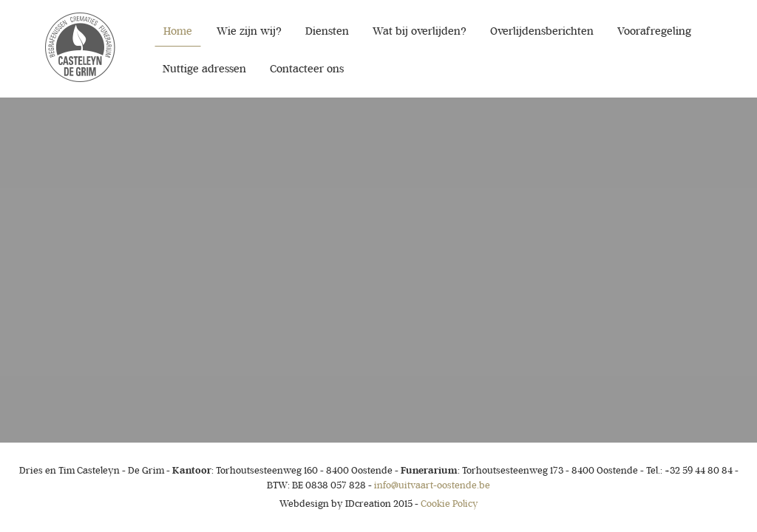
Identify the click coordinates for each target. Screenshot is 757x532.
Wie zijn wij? (249, 31)
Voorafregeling (654, 31)
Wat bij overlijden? (420, 31)
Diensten (327, 31)
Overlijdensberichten (542, 31)
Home (178, 31)
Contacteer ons (307, 69)
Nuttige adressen (204, 69)
